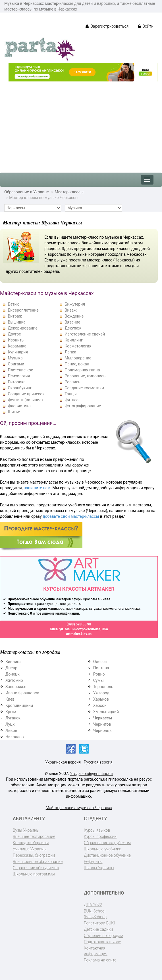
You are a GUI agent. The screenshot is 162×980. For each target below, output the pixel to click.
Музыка (15, 358)
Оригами (16, 364)
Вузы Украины (26, 830)
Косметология (78, 346)
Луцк (10, 724)
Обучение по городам (104, 936)
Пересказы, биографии (34, 855)
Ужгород (101, 693)
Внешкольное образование (38, 862)
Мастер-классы (69, 192)
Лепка (70, 352)
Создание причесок (26, 394)
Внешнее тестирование (34, 836)
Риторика (16, 382)
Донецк (13, 674)
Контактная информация (96, 951)
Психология (19, 376)
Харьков (101, 699)
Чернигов (102, 724)
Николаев (15, 737)
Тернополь (103, 687)
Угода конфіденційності (92, 774)
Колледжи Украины (31, 843)
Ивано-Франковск (22, 693)
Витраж (15, 316)
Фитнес (71, 400)
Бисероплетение (23, 310)
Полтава (101, 668)
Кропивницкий (19, 705)
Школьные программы (34, 874)
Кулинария (18, 352)
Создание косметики (84, 388)
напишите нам (37, 488)
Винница (13, 662)
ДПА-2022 (93, 905)
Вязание (72, 322)
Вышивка (16, 322)
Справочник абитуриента (36, 868)
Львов (11, 731)
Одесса (100, 662)
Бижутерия (75, 304)
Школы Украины (99, 868)
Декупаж (73, 328)
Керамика (17, 346)
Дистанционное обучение (107, 855)
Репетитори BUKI (99, 923)
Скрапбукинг (20, 388)
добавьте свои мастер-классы (71, 516)
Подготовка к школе (102, 942)
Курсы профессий (100, 836)
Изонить (16, 340)
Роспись (72, 382)
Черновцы (103, 731)
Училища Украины (30, 849)
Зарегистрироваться (107, 26)
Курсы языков (97, 830)
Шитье (14, 412)
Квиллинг (73, 340)
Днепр (11, 668)
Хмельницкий (106, 712)
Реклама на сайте (100, 960)
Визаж (70, 310)
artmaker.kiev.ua (79, 634)
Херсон (100, 705)
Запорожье (16, 687)
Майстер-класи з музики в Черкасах (79, 808)
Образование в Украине (27, 192)
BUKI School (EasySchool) (95, 914)
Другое (14, 334)
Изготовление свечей (85, 334)
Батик (13, 304)
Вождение (74, 316)
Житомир (14, 680)
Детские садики (98, 929)
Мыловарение (78, 358)
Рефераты (93, 862)
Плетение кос (20, 370)
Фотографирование (83, 406)
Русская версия (98, 762)
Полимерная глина (82, 370)
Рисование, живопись (85, 376)
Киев (10, 699)
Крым (11, 712)
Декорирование (22, 328)
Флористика (19, 406)
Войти (146, 26)
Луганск (13, 718)
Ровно (99, 674)
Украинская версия (63, 762)
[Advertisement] (81, 124)
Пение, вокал (77, 364)
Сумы (98, 680)
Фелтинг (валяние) (25, 400)
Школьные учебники (103, 849)
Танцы (70, 394)
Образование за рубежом (107, 843)
